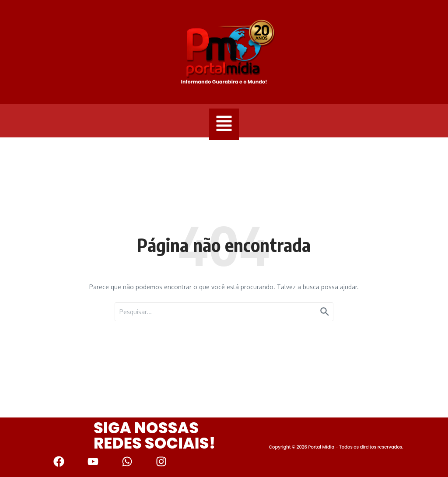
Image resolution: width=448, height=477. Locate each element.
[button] (224, 124)
